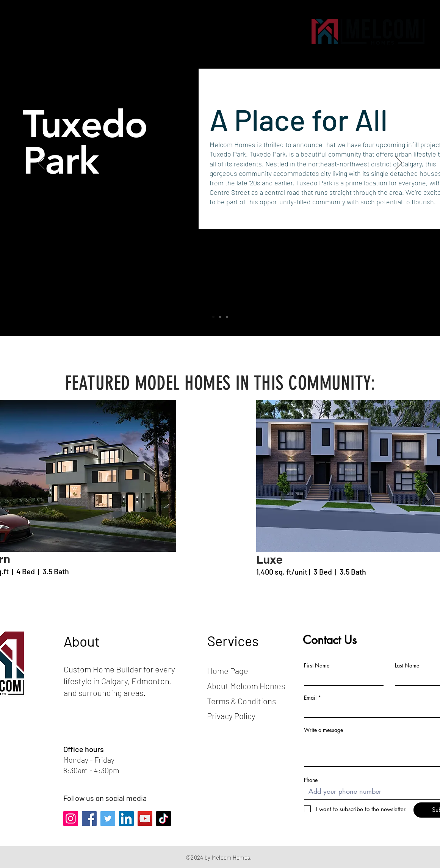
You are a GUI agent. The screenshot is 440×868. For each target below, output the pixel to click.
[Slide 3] (227, 317)
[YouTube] (145, 819)
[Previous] (41, 163)
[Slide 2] (220, 317)
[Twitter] (108, 819)
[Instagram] (71, 819)
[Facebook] (89, 819)
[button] (28, 31)
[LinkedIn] (126, 819)
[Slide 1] (213, 317)
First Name (317, 666)
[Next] (399, 163)
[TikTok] (164, 819)
